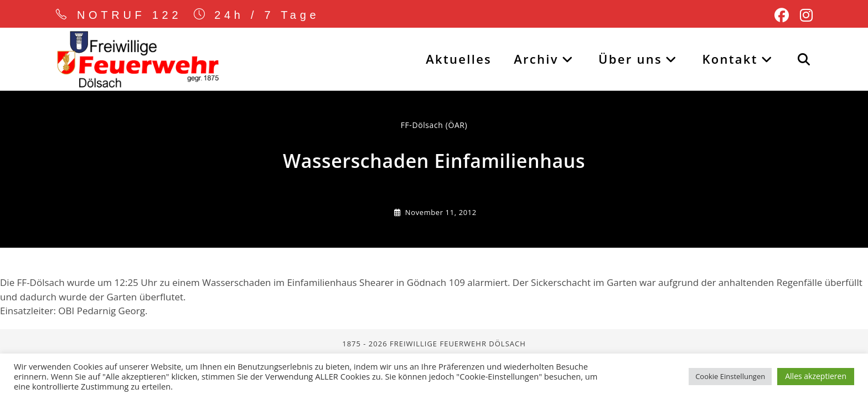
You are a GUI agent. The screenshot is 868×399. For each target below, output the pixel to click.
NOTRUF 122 (130, 15)
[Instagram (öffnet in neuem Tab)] (804, 16)
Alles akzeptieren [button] (816, 376)
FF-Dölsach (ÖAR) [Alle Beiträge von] (434, 125)
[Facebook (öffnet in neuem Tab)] (782, 16)
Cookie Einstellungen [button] (730, 376)
